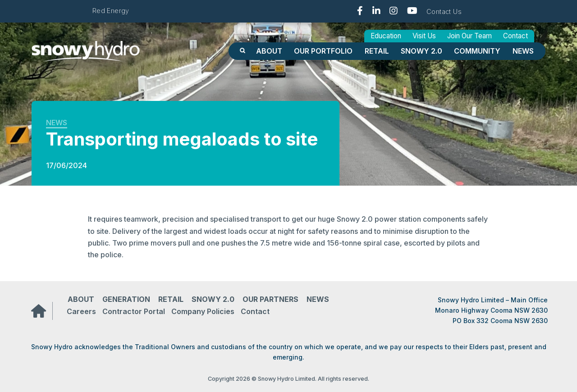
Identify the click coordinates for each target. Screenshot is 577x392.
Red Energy (111, 11)
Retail (377, 51)
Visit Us (424, 36)
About (269, 51)
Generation (126, 299)
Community (477, 51)
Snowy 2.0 (421, 51)
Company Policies (203, 311)
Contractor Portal (134, 311)
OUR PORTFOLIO (323, 51)
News (523, 51)
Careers (81, 311)
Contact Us (444, 11)
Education (386, 36)
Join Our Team (469, 36)
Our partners (270, 299)
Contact (515, 36)
